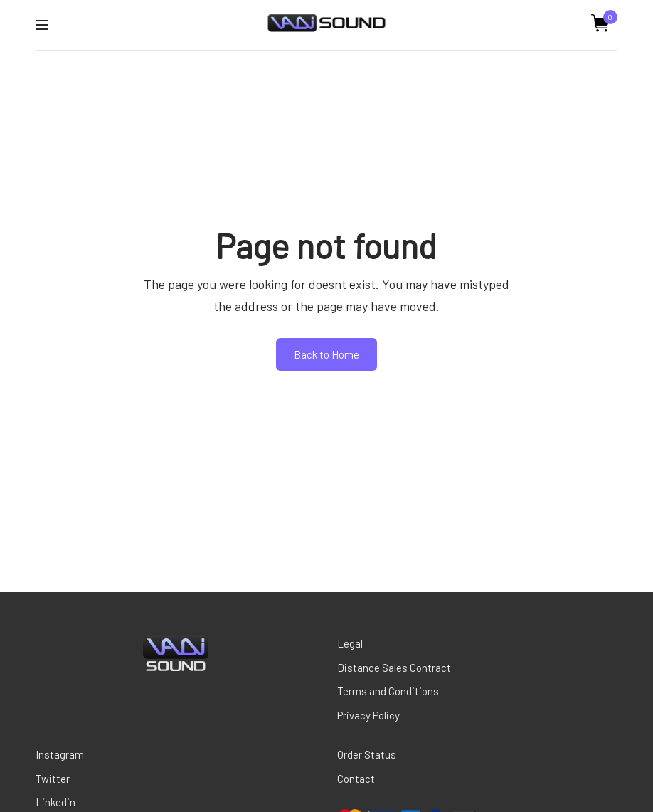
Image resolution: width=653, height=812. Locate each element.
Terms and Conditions (388, 691)
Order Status (367, 754)
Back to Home (326, 354)
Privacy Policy (368, 715)
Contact (356, 779)
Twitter (53, 779)
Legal (350, 643)
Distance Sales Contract (394, 668)
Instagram (60, 754)
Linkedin (55, 802)
